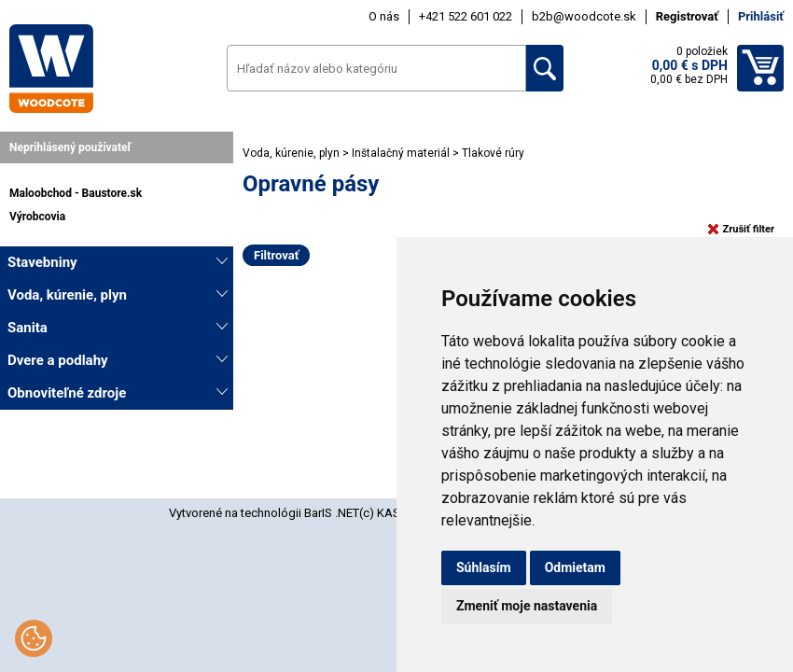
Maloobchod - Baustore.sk (76, 193)
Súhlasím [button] (484, 567)
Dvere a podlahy (58, 360)
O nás (384, 16)
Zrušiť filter (741, 229)
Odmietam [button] (575, 567)
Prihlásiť (761, 16)
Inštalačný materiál (402, 153)
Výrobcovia (37, 217)
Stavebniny (42, 262)
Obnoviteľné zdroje (67, 393)
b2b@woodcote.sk (584, 16)
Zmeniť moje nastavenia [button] (527, 606)
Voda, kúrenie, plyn (67, 295)
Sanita (28, 328)
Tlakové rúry (493, 153)
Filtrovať (276, 255)
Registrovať (687, 16)
